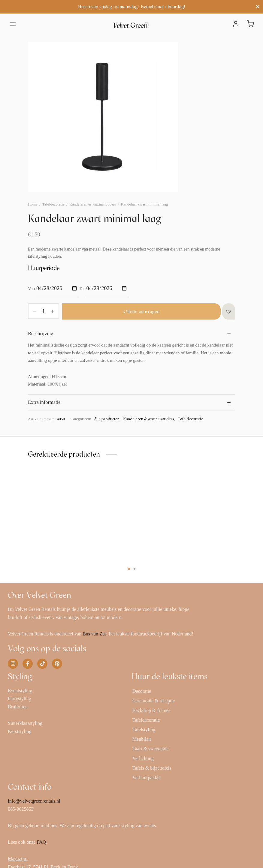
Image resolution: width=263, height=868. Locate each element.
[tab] (131, 333)
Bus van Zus (95, 634)
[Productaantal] (44, 311)
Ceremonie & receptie (154, 701)
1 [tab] (129, 569)
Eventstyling (20, 691)
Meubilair (142, 739)
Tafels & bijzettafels (152, 768)
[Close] (258, 7)
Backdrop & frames (151, 710)
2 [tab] (135, 569)
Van (31, 289)
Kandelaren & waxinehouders (93, 204)
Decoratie (142, 691)
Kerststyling (20, 731)
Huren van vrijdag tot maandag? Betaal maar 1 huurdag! (131, 7)
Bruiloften (18, 707)
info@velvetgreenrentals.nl (34, 801)
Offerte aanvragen (142, 311)
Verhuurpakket (147, 778)
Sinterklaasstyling (25, 723)
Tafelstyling (144, 730)
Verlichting (143, 758)
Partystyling (19, 699)
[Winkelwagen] (250, 24)
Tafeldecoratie (53, 204)
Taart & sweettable (151, 749)
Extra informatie (44, 402)
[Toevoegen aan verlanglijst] (229, 311)
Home (33, 204)
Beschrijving (41, 333)
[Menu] (13, 24)
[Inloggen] (236, 24)
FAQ (42, 842)
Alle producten (107, 419)
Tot (82, 289)
